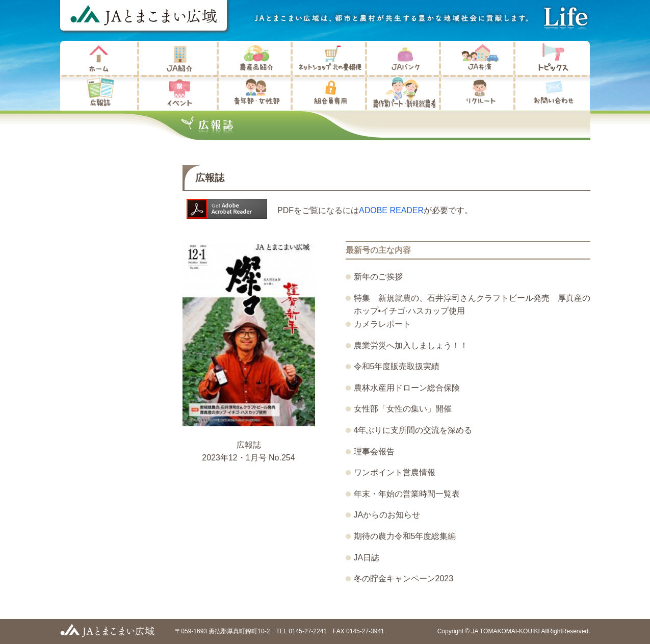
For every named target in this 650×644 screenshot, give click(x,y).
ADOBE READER (391, 210)
